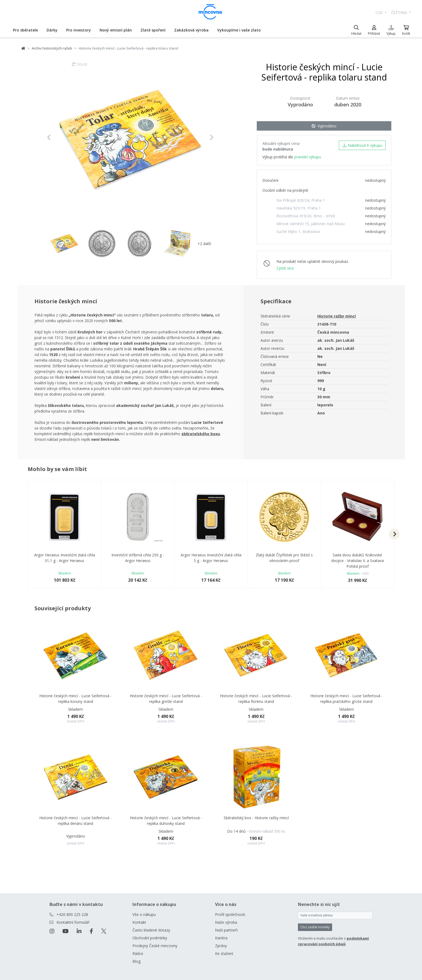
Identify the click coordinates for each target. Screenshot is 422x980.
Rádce (138, 953)
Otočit (80, 67)
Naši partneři (226, 930)
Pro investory (79, 30)
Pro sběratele (25, 30)
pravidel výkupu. (308, 157)
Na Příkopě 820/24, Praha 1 (301, 200)
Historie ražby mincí (337, 316)
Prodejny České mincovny (155, 946)
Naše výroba (226, 922)
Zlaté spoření (153, 30)
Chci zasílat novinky (315, 927)
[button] (59, 137)
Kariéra (221, 938)
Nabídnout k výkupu (362, 145)
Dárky (52, 30)
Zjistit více (285, 268)
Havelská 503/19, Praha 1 (299, 208)
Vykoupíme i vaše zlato (239, 30)
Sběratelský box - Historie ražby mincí (256, 818)
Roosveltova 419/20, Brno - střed (306, 216)
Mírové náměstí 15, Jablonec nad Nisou (311, 224)
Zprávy (221, 946)
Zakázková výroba (191, 30)
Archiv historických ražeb (52, 48)
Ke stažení (224, 953)
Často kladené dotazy (151, 930)
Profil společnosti (230, 914)
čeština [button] (400, 13)
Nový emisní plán (116, 30)
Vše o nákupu (144, 914)
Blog (136, 961)
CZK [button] (380, 13)
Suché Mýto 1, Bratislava (298, 231)
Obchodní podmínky (150, 938)
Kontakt (139, 922)
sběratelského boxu (201, 434)
